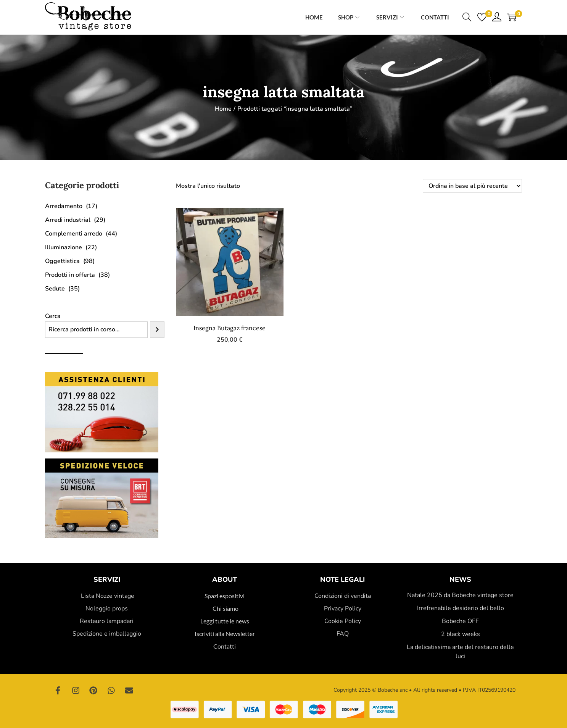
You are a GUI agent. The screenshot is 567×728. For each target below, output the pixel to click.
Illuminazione (64, 247)
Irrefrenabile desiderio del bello (461, 608)
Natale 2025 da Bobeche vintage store (460, 595)
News (460, 579)
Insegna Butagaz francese (230, 328)
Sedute (55, 289)
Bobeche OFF (460, 621)
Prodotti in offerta (70, 275)
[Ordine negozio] (472, 186)
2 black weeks (461, 634)
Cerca (53, 316)
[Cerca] (157, 330)
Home (223, 109)
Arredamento (64, 206)
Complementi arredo (74, 234)
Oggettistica (62, 261)
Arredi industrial (68, 220)
